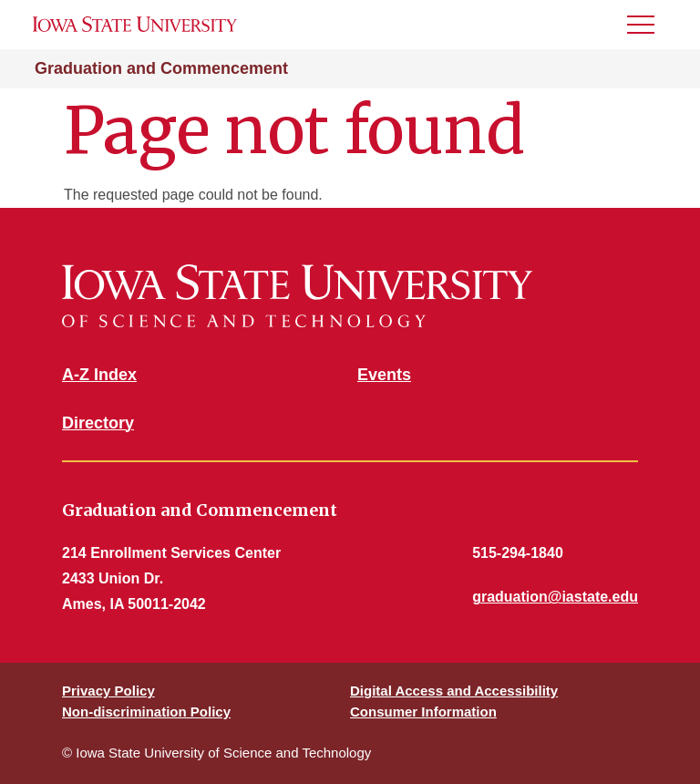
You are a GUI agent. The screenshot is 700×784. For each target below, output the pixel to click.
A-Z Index (99, 375)
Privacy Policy (108, 691)
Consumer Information (423, 712)
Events (384, 375)
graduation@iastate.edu (555, 597)
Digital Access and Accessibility (454, 691)
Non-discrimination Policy (146, 712)
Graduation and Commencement (161, 68)
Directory (98, 423)
